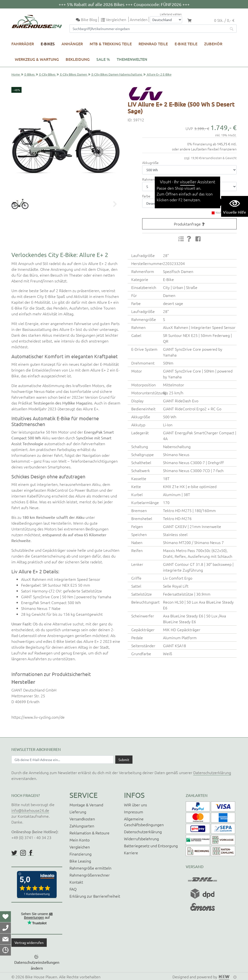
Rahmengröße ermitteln (90, 868)
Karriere (131, 853)
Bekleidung (78, 59)
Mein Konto (80, 840)
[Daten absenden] (124, 760)
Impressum (134, 812)
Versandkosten (82, 819)
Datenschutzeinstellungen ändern (37, 965)
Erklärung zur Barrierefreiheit (95, 896)
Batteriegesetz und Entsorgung (151, 846)
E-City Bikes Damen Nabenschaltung (117, 74)
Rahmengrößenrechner (90, 875)
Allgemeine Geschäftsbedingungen (144, 822)
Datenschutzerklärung (212, 772)
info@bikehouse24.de (30, 810)
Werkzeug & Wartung (37, 59)
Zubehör (213, 44)
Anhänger (72, 44)
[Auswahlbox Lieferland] (166, 20)
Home (16, 74)
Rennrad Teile (153, 44)
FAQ (73, 889)
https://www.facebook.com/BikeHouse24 (31, 853)
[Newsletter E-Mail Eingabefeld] (62, 760)
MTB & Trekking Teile (111, 44)
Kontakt (76, 882)
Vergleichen (80, 847)
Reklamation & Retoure (89, 833)
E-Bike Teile (186, 44)
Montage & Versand (86, 805)
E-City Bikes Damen (74, 74)
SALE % (103, 59)
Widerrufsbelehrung (141, 839)
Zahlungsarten (82, 826)
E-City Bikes (47, 74)
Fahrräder (23, 44)
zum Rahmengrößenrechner (187, 179)
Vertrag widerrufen (29, 942)
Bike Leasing (80, 861)
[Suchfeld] (148, 29)
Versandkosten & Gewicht (219, 158)
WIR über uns (136, 805)
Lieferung (78, 812)
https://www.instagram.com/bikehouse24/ (23, 853)
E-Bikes (48, 44)
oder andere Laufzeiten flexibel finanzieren (204, 149)
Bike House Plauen (41, 977)
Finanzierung (81, 854)
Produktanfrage (187, 224)
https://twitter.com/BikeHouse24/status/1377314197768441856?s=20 (14, 853)
